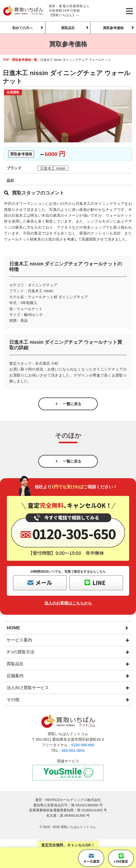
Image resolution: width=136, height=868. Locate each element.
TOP (6, 60)
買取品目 (68, 28)
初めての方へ (22, 28)
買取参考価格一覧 (25, 60)
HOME (13, 628)
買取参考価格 (113, 28)
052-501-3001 (73, 751)
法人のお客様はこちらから (68, 603)
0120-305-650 (83, 745)
